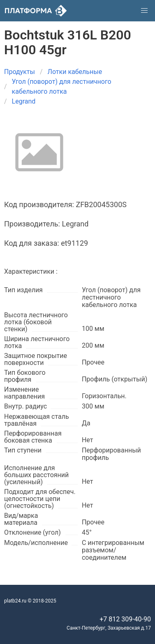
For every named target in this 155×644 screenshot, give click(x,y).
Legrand (24, 101)
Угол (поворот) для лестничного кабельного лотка (62, 87)
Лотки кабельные (75, 72)
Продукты (20, 72)
